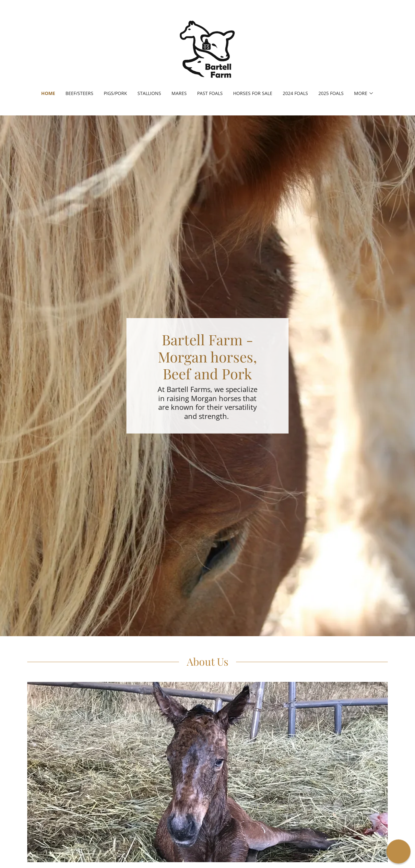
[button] (364, 93)
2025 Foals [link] (331, 93)
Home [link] (48, 93)
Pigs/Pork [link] (115, 93)
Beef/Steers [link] (79, 93)
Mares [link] (179, 93)
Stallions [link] (149, 93)
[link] (207, 49)
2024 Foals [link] (295, 93)
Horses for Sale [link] (253, 93)
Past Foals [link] (210, 93)
